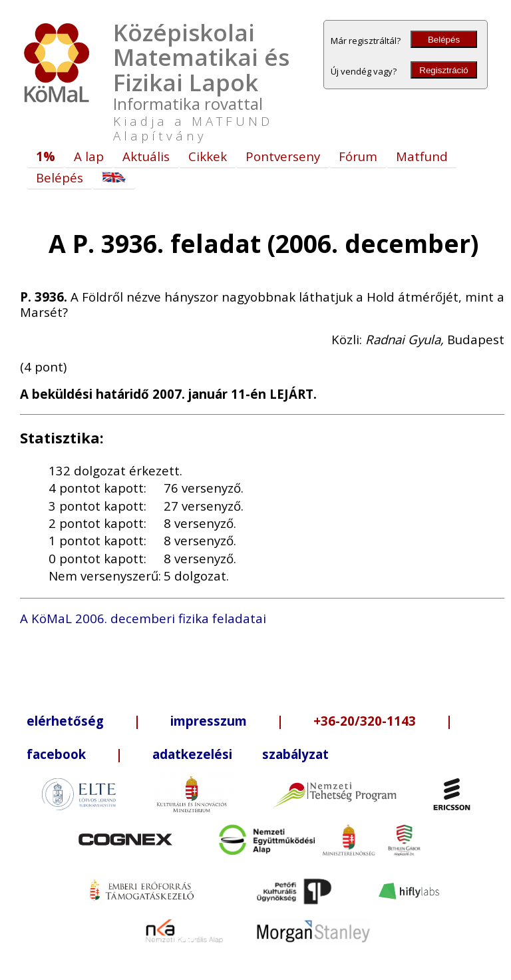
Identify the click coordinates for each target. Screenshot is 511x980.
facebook (56, 754)
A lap (89, 156)
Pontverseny (283, 156)
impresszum (209, 721)
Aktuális (146, 156)
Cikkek (208, 156)
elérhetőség (65, 721)
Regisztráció (443, 70)
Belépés (444, 40)
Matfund (422, 156)
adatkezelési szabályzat (241, 754)
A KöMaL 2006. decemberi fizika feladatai (143, 618)
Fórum (358, 156)
